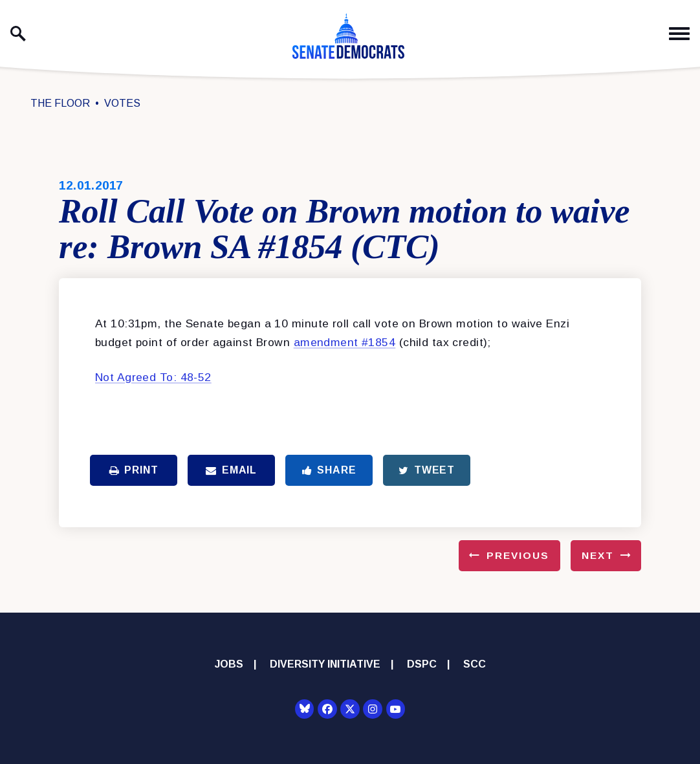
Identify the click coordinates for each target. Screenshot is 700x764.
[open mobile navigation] (679, 34)
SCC (475, 664)
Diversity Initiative (325, 664)
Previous (518, 555)
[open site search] (18, 34)
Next (598, 555)
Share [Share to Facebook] (329, 470)
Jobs (229, 664)
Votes (122, 103)
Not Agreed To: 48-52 (153, 377)
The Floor (60, 103)
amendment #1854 (345, 342)
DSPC (422, 664)
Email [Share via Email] (231, 470)
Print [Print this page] (134, 470)
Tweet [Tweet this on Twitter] (427, 470)
